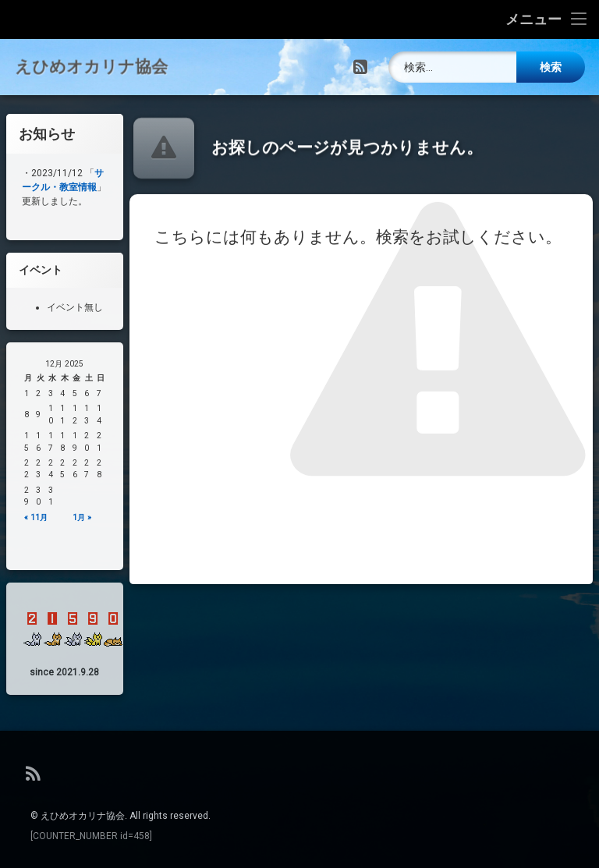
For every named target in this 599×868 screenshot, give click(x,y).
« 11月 (41, 517)
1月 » (87, 517)
